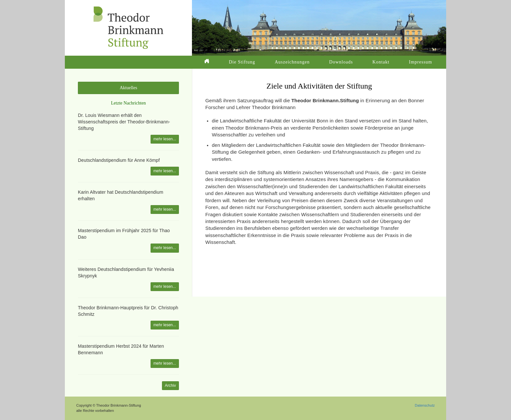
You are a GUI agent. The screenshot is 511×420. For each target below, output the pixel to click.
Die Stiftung (242, 62)
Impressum (421, 62)
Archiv (170, 385)
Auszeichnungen (292, 62)
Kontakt (381, 62)
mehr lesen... (165, 139)
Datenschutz (425, 405)
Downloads (341, 62)
